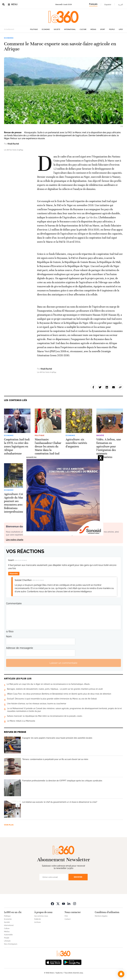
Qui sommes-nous (41, 916)
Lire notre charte (15, 540)
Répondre (14, 574)
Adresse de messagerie (20, 648)
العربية (121, 4)
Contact (68, 919)
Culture (83, 29)
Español (108, 4)
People (112, 29)
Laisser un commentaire (63, 663)
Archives (37, 922)
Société (57, 29)
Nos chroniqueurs (11, 944)
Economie (46, 29)
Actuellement (9, 29)
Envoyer (78, 877)
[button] (121, 974)
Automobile (8, 935)
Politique (34, 29)
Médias (93, 29)
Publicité (37, 919)
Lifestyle (123, 29)
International (70, 29)
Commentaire (14, 603)
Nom (9, 636)
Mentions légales (101, 916)
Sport (103, 29)
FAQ (66, 916)
